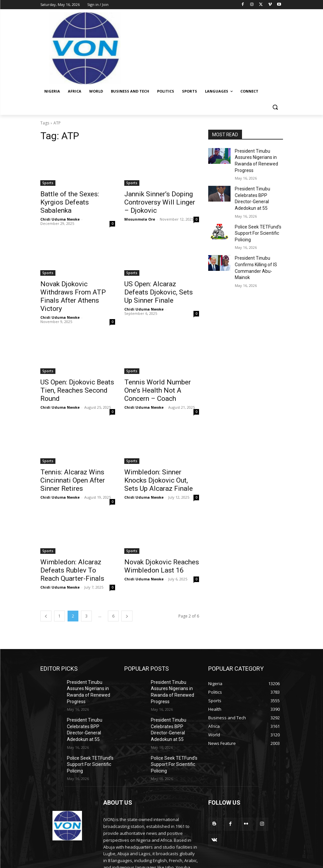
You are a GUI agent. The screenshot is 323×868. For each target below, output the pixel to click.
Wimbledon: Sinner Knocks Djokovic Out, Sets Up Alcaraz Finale (161, 450)
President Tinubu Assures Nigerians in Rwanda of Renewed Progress (258, 156)
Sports (48, 183)
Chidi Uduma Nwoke (60, 209)
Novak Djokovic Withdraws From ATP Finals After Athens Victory (77, 284)
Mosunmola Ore (140, 216)
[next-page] (127, 582)
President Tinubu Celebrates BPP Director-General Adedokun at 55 (257, 185)
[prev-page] (46, 582)
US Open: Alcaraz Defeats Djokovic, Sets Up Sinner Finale (156, 284)
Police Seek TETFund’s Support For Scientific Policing (255, 214)
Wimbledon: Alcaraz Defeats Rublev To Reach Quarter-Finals (75, 537)
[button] (275, 107)
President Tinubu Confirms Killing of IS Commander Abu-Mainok (259, 242)
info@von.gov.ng (143, 832)
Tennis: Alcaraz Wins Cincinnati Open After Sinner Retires (75, 450)
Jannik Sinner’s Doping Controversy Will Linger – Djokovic (155, 201)
